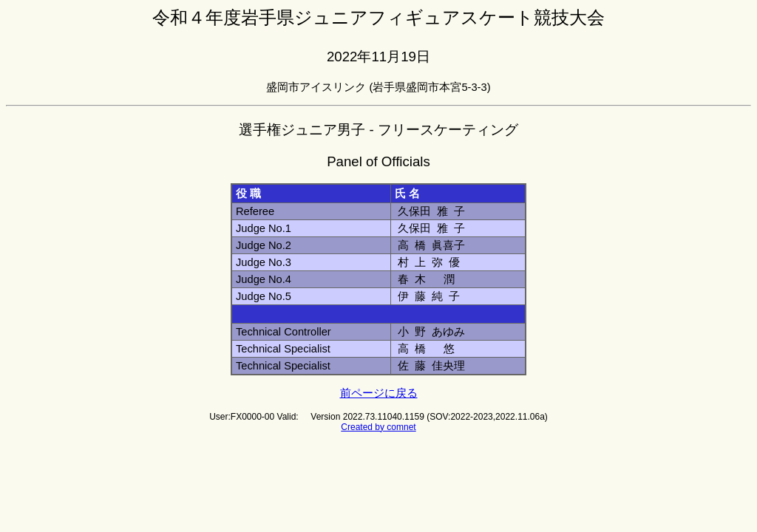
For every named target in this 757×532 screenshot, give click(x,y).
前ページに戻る (379, 393)
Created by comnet (378, 427)
